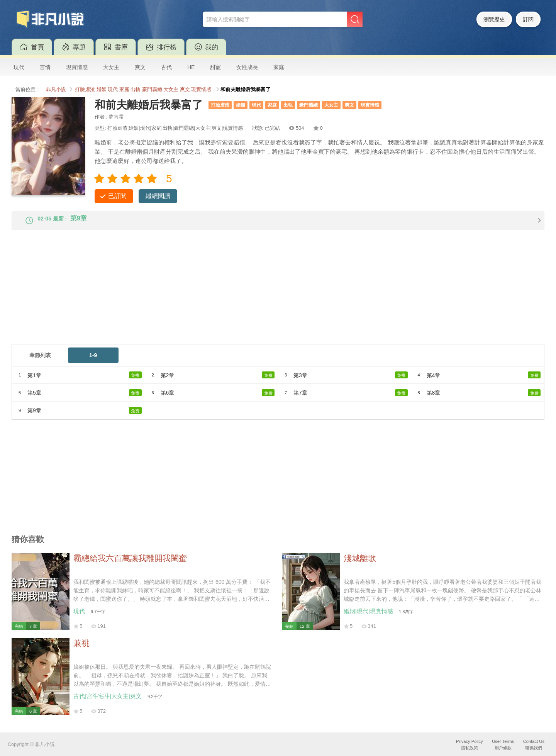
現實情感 (77, 67)
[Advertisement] (243, 296)
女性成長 (247, 67)
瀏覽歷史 (494, 19)
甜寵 (215, 67)
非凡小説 (56, 90)
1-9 (93, 361)
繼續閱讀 (158, 196)
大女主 (111, 67)
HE (191, 67)
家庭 (279, 67)
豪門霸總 (152, 90)
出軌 (136, 90)
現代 (19, 67)
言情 (45, 67)
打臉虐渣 (85, 90)
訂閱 (528, 19)
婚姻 (102, 90)
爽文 (140, 67)
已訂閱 (117, 196)
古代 (166, 67)
